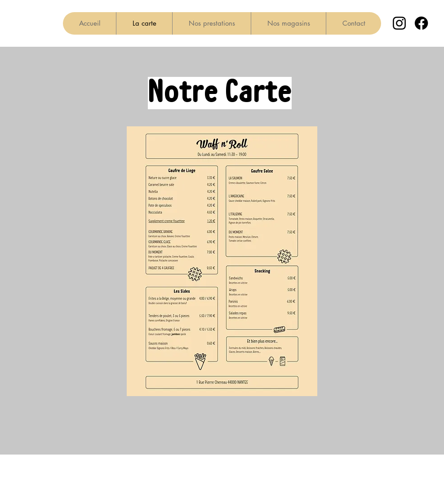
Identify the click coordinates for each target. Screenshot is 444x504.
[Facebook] (421, 23)
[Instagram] (399, 23)
